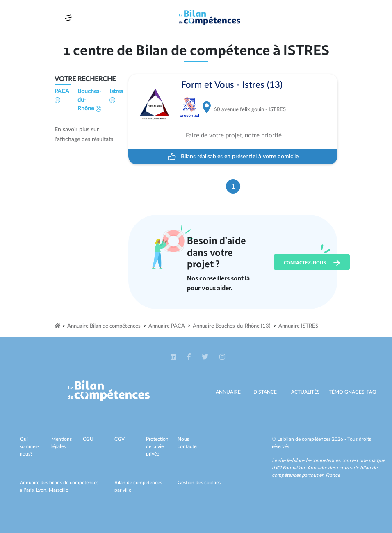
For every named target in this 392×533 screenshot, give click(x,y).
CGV (120, 439)
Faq (371, 392)
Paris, (30, 490)
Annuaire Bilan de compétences (104, 326)
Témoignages (347, 392)
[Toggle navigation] (68, 18)
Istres (116, 96)
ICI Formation (290, 468)
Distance (265, 392)
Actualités (305, 392)
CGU (88, 439)
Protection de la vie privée (157, 446)
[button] (174, 357)
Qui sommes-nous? (29, 446)
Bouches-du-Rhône (89, 100)
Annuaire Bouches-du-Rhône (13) (232, 326)
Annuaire (228, 392)
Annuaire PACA (167, 326)
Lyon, (42, 490)
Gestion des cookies (199, 483)
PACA (62, 96)
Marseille (58, 490)
